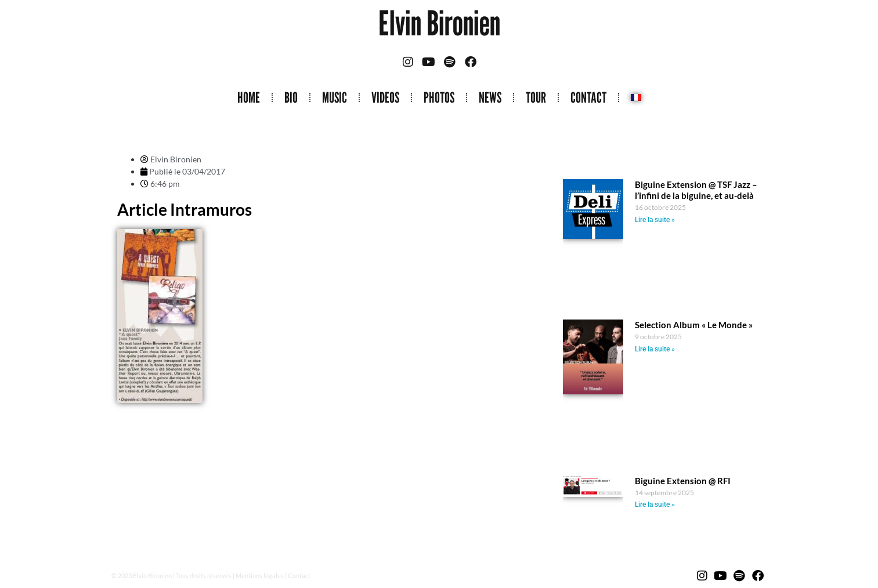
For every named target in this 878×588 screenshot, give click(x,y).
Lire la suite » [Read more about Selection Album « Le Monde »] (655, 349)
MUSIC (335, 97)
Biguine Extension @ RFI (683, 481)
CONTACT (588, 97)
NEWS (490, 97)
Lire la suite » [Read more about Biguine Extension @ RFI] (655, 504)
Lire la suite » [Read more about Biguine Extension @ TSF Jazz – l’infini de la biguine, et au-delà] (655, 220)
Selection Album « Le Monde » (694, 325)
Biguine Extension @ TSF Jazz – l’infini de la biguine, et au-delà (696, 190)
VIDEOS (385, 97)
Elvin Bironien (439, 23)
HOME (249, 97)
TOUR (536, 97)
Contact (299, 576)
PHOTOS (439, 97)
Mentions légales (260, 576)
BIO (291, 97)
